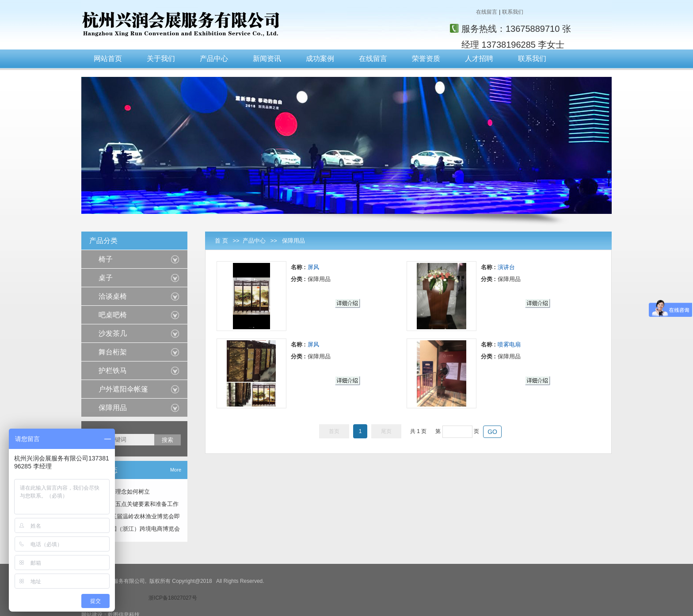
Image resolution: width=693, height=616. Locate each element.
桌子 (106, 278)
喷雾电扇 (509, 344)
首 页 (221, 241)
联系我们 (513, 12)
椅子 (106, 259)
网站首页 (108, 59)
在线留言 (487, 12)
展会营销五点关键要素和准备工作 (135, 504)
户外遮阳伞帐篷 (123, 389)
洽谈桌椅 (113, 296)
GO (492, 432)
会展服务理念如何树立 (121, 492)
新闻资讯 (267, 59)
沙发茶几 (113, 333)
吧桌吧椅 (113, 315)
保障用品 (293, 241)
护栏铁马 (113, 371)
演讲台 (506, 267)
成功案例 (320, 59)
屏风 (313, 267)
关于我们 (161, 59)
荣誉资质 (426, 59)
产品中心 (214, 59)
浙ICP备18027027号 (173, 598)
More (176, 470)
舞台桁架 (113, 352)
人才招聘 (479, 59)
